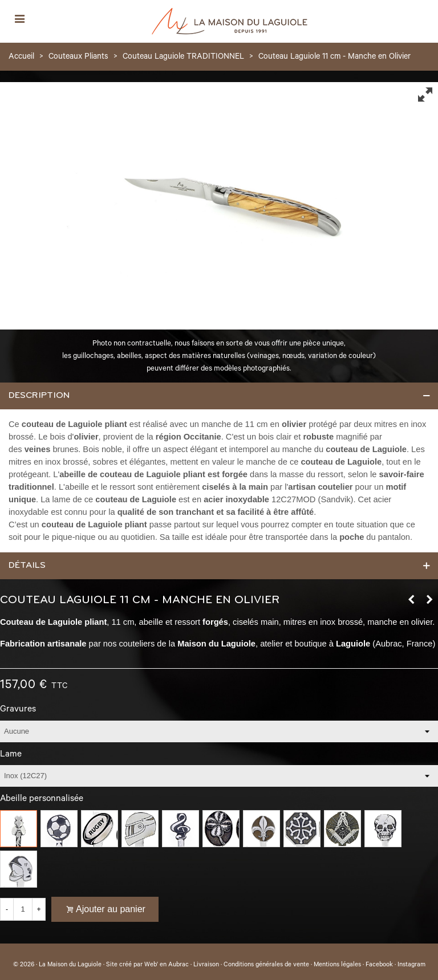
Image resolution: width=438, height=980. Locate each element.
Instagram (411, 965)
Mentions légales (337, 965)
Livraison (206, 965)
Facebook (379, 965)
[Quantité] (23, 909)
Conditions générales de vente (266, 965)
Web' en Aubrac (167, 965)
